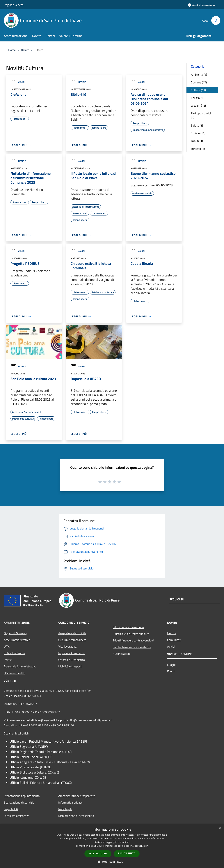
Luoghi (171, 665)
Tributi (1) (197, 141)
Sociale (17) (198, 133)
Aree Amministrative (17, 640)
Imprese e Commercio (72, 653)
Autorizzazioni (122, 654)
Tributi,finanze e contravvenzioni (133, 640)
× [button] (220, 828)
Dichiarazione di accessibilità (76, 816)
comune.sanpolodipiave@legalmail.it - (35, 720)
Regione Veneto (14, 5)
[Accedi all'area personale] (202, 5)
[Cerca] (216, 20)
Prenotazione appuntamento (22, 796)
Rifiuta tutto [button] (127, 853)
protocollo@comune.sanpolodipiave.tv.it (86, 720)
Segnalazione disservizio (19, 802)
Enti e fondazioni (14, 653)
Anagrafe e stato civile (72, 633)
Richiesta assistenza (17, 816)
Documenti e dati (15, 673)
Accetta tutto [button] (98, 854)
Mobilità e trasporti (70, 666)
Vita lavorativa (67, 646)
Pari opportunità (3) (201, 115)
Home (12, 50)
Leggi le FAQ (12, 809)
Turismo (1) (198, 149)
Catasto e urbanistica (72, 660)
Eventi (171, 671)
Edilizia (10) (198, 98)
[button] (112, 862)
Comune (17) (199, 82)
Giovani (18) (198, 106)
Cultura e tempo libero (72, 640)
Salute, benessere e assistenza (132, 647)
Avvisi (17, 82)
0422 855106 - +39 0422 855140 (52, 725)
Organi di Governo (15, 633)
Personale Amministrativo (20, 666)
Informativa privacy (70, 802)
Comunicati (174, 640)
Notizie (78, 82)
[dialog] (112, 846)
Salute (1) (197, 125)
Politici (8, 660)
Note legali (65, 809)
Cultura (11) (198, 90)
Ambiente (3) (199, 75)
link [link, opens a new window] (147, 846)
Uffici (7, 646)
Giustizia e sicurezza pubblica (131, 634)
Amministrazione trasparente (77, 796)
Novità (25, 50)
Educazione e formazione (128, 627)
